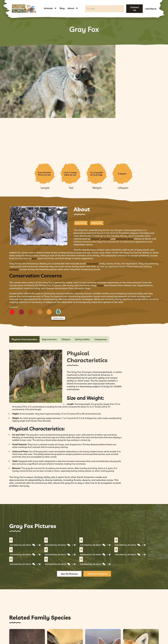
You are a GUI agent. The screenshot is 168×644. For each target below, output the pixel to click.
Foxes (100, 285)
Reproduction (49, 339)
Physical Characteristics (24, 339)
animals (14, 269)
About (71, 8)
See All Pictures (69, 574)
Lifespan (66, 339)
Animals (48, 8)
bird (34, 258)
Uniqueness (101, 339)
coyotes (105, 239)
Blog (62, 8)
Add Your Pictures (97, 574)
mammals (93, 263)
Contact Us (134, 9)
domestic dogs (125, 239)
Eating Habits (82, 339)
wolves (95, 239)
